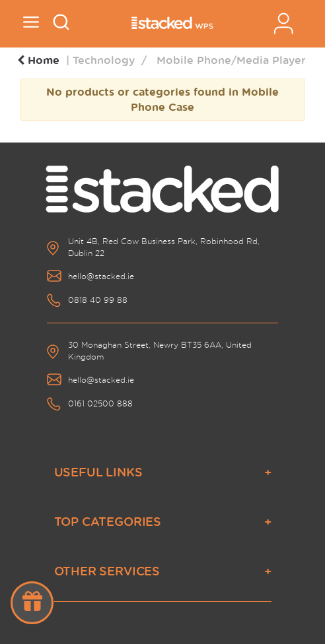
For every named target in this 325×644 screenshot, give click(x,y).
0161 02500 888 (100, 403)
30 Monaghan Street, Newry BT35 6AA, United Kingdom (160, 351)
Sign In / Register (283, 23)
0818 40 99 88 (98, 300)
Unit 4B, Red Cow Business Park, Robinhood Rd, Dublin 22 (164, 247)
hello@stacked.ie (101, 276)
